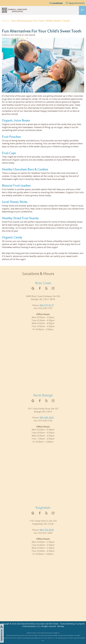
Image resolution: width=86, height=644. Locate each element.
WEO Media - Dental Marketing (62, 624)
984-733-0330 (47, 533)
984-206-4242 (47, 421)
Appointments (75, 3)
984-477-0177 (47, 309)
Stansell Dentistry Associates (33, 624)
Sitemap (61, 626)
